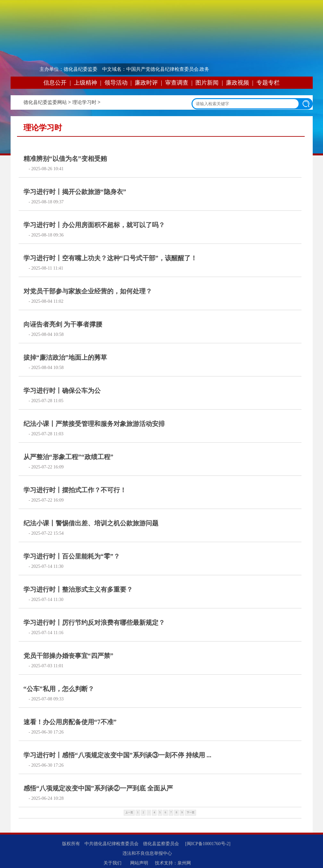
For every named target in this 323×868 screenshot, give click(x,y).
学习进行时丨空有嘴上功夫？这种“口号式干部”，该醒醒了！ (110, 258)
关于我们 (112, 863)
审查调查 (177, 83)
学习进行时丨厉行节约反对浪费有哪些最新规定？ (94, 623)
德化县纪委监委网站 (45, 102)
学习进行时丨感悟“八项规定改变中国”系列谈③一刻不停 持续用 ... (117, 755)
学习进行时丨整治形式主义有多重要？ (78, 589)
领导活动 (116, 83)
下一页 (191, 813)
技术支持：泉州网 (173, 863)
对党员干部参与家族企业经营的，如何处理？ (88, 291)
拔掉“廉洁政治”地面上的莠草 (65, 357)
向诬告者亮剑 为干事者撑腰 (63, 324)
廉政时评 (146, 83)
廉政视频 (238, 83)
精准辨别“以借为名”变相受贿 (65, 159)
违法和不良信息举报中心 (147, 853)
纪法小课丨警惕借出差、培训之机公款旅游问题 (91, 523)
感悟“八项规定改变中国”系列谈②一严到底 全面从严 (98, 788)
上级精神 (85, 83)
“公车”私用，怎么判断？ (59, 689)
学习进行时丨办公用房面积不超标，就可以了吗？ (94, 225)
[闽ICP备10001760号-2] (208, 844)
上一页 (129, 813)
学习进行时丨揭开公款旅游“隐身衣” (75, 192)
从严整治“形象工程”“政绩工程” (68, 457)
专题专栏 (268, 83)
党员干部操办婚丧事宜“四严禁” (68, 656)
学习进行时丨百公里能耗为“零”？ (72, 556)
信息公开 (55, 83)
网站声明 (139, 863)
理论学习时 (84, 102)
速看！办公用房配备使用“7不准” (70, 722)
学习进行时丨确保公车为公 (62, 391)
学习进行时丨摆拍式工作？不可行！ (75, 490)
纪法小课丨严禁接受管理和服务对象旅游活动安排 (94, 424)
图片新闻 (207, 83)
